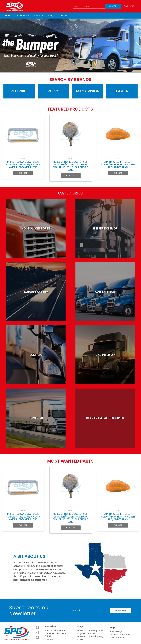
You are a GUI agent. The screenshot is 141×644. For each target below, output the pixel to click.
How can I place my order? (91, 630)
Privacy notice (117, 637)
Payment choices (86, 633)
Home (9, 16)
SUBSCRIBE (121, 610)
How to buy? (116, 632)
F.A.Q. (51, 16)
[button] (3, 45)
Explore (23, 173)
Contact (63, 16)
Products (22, 16)
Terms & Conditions (120, 635)
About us (38, 16)
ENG (126, 6)
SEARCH (113, 6)
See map (50, 639)
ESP (132, 6)
